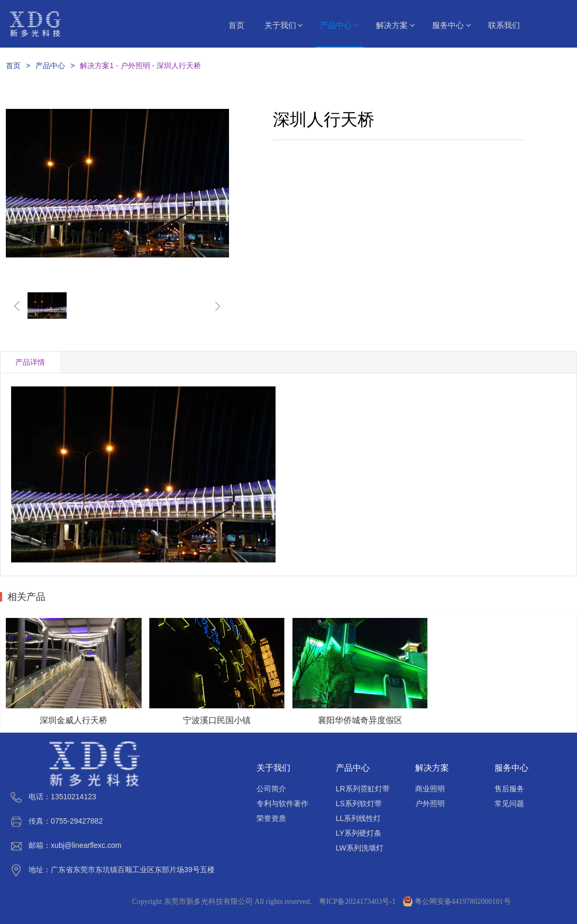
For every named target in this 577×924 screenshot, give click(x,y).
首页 (236, 25)
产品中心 (340, 25)
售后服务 (509, 789)
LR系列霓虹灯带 (363, 789)
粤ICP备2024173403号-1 (357, 902)
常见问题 (509, 803)
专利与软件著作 (282, 803)
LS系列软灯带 (359, 803)
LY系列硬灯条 (359, 833)
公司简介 (271, 789)
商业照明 (430, 789)
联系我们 (504, 25)
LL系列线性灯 (359, 818)
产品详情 (30, 362)
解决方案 (396, 25)
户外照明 (430, 803)
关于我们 (284, 25)
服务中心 (452, 25)
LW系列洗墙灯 (360, 848)
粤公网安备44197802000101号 (457, 902)
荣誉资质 (271, 818)
